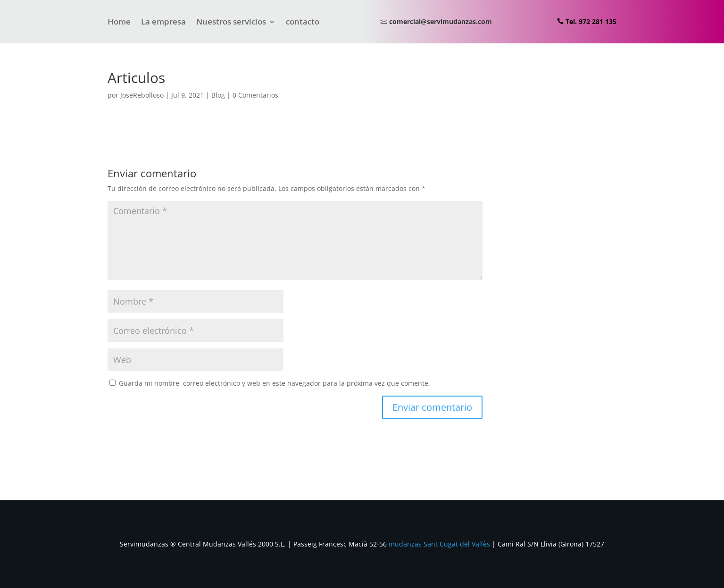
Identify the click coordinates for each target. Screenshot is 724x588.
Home (119, 23)
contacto (303, 23)
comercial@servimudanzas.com (441, 21)
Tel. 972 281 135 (591, 21)
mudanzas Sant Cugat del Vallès (439, 544)
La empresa (163, 23)
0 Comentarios (255, 95)
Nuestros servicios (231, 23)
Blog (218, 95)
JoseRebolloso (142, 95)
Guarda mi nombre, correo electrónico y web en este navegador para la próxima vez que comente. (275, 383)
